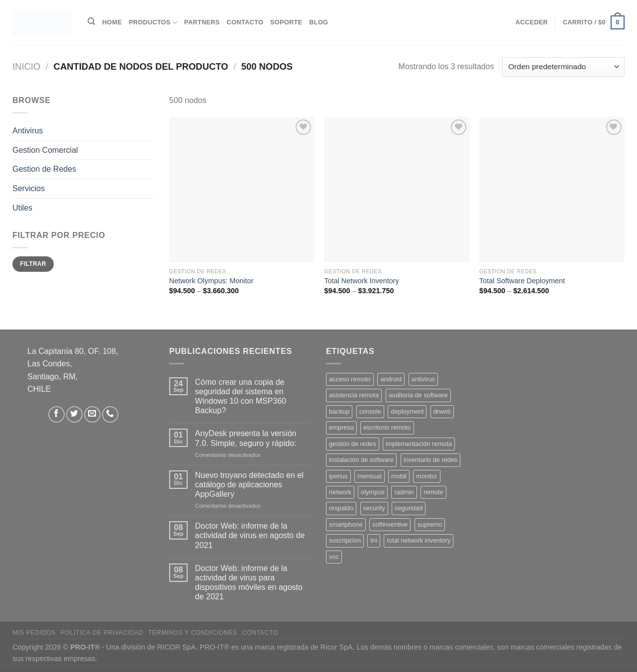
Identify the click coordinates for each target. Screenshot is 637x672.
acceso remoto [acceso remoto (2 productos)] (350, 379)
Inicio (26, 66)
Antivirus (28, 131)
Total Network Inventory (361, 281)
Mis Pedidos (34, 633)
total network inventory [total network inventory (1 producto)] (419, 540)
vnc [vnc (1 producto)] (334, 557)
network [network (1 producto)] (340, 492)
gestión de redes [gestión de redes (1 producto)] (353, 444)
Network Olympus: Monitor (212, 281)
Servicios (29, 188)
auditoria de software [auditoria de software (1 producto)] (418, 395)
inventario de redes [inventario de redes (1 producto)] (431, 460)
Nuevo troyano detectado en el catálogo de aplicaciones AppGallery (249, 485)
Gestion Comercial (45, 150)
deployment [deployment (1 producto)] (407, 411)
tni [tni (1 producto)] (374, 540)
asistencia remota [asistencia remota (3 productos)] (354, 395)
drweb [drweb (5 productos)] (442, 411)
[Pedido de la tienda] (563, 67)
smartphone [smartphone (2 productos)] (346, 524)
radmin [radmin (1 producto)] (404, 492)
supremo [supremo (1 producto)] (430, 524)
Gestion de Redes (44, 169)
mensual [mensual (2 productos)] (369, 476)
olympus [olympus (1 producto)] (373, 492)
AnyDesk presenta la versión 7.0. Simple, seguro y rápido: (246, 438)
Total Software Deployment (522, 281)
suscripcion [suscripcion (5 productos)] (345, 540)
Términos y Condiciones (193, 633)
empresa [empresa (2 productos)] (341, 427)
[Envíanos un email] (92, 414)
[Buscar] (91, 21)
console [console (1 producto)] (370, 411)
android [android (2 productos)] (391, 379)
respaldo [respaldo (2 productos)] (341, 508)
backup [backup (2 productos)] (339, 411)
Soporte (286, 22)
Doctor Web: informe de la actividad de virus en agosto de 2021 (250, 535)
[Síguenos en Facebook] (56, 414)
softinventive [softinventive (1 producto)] (390, 524)
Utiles (22, 207)
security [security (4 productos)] (374, 508)
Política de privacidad (102, 633)
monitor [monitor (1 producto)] (427, 476)
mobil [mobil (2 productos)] (399, 476)
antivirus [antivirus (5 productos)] (424, 379)
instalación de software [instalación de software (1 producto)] (361, 460)
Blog (318, 22)
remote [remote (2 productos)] (433, 492)
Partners (202, 22)
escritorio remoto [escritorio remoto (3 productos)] (387, 427)
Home (112, 22)
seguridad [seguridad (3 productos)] (409, 508)
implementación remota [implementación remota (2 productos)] (419, 444)
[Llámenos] (110, 414)
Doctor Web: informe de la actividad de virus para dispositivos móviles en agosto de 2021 (249, 583)
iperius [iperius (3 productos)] (338, 476)
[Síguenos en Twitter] (74, 414)
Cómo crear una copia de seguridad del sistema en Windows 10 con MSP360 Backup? (241, 396)
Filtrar (33, 264)
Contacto (245, 22)
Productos (153, 23)
